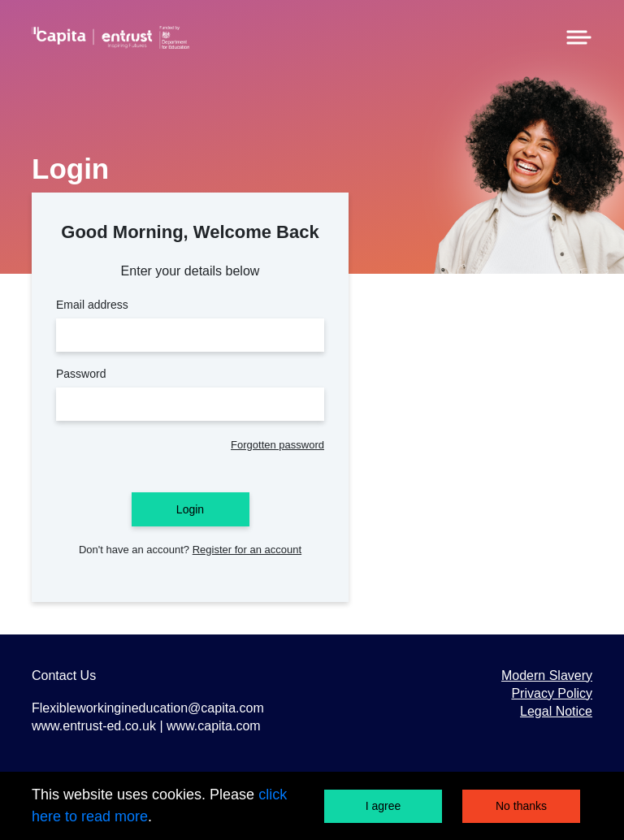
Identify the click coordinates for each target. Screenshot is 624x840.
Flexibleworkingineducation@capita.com (148, 708)
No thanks (521, 806)
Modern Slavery (547, 675)
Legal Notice (556, 711)
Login (190, 509)
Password (190, 394)
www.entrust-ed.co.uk (95, 726)
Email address (190, 325)
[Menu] (579, 37)
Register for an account (247, 550)
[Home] (110, 37)
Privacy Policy (552, 693)
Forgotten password (277, 445)
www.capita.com (214, 726)
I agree (383, 806)
